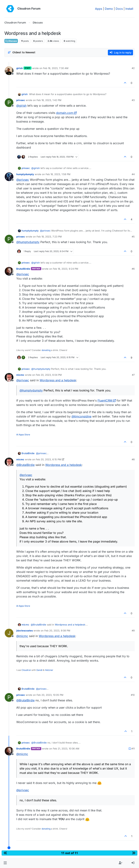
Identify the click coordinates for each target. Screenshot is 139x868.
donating (46, 350)
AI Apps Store (23, 435)
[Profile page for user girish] (9, 71)
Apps (99, 9)
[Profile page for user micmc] (9, 377)
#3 (133, 100)
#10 (133, 695)
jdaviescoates (25, 631)
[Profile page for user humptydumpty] (9, 177)
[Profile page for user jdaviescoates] (9, 633)
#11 (133, 749)
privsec (21, 100)
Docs (119, 9)
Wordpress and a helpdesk (58, 380)
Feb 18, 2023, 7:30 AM (56, 68)
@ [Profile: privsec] (23, 180)
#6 (133, 269)
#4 (133, 174)
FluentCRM (107, 400)
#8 (133, 459)
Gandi (39, 670)
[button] (5, 863)
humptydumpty (25, 174)
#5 (133, 237)
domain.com (66, 113)
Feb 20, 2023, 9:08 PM (57, 631)
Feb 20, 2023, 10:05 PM (50, 695)
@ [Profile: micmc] (22, 636)
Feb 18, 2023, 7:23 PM (49, 237)
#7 (133, 375)
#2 (133, 68)
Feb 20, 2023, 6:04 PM (49, 375)
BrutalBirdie (23, 269)
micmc (20, 375)
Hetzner (49, 670)
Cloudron (26, 670)
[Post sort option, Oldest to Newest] (21, 52)
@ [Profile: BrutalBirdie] (25, 465)
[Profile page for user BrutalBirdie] (9, 271)
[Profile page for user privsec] (9, 103)
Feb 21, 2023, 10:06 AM (66, 749)
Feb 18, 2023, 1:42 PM (49, 100)
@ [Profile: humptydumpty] (28, 242)
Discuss (11, 41)
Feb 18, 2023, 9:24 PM (66, 269)
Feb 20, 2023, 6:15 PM (49, 459)
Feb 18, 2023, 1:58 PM (58, 174)
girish (20, 68)
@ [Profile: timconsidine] (81, 416)
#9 (133, 631)
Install (129, 9)
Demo (109, 9)
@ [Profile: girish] (21, 106)
